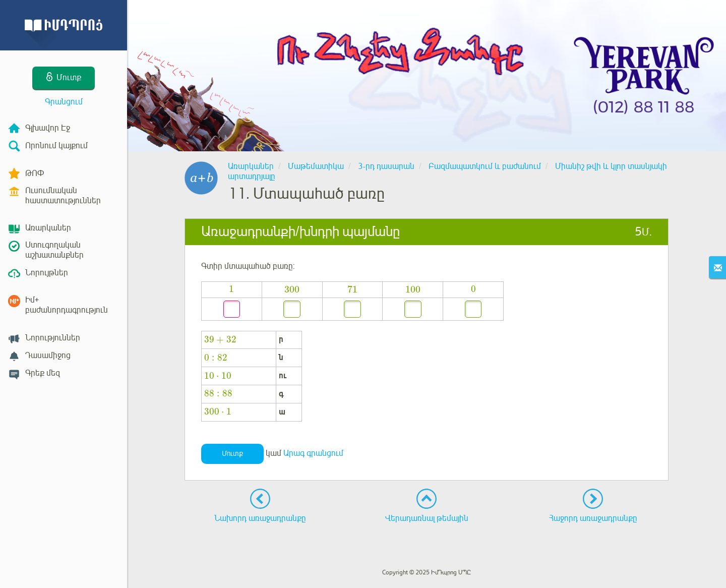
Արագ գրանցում (313, 453)
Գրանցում (64, 102)
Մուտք (232, 454)
